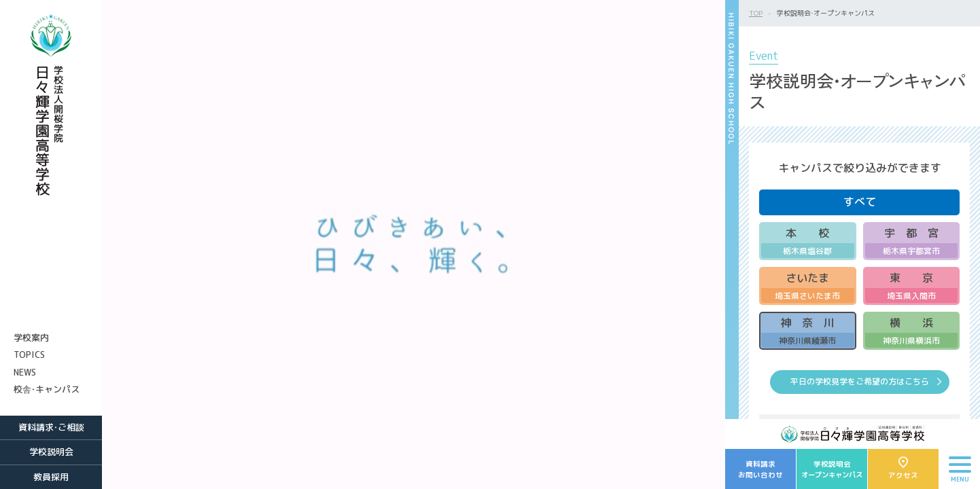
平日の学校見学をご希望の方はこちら (860, 381)
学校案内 (31, 338)
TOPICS (29, 355)
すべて (860, 202)
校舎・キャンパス (47, 389)
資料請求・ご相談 (51, 427)
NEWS (25, 372)
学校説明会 (51, 452)
